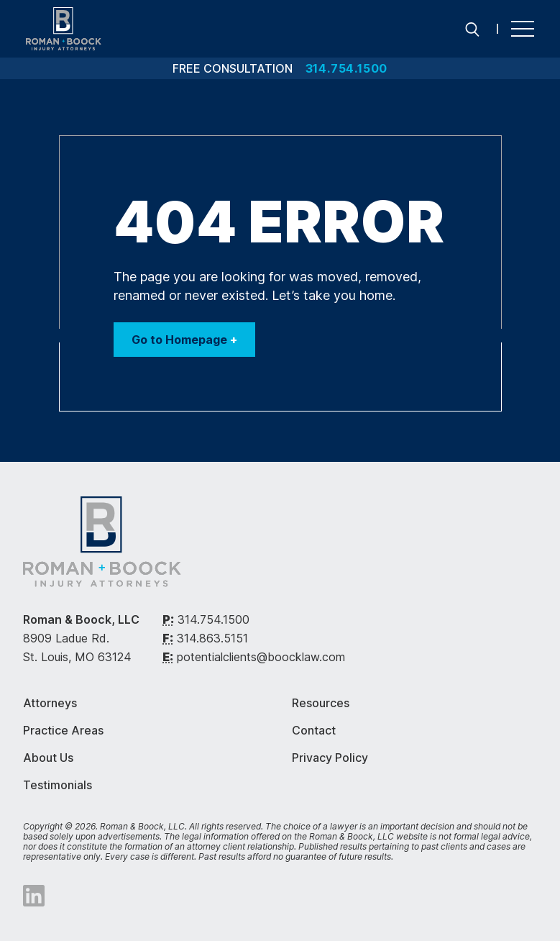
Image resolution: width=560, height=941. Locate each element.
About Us (48, 758)
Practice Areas (63, 730)
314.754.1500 (214, 619)
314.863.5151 (212, 638)
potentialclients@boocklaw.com (261, 657)
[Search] (472, 28)
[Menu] (523, 29)
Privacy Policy (330, 758)
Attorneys (50, 703)
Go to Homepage (184, 340)
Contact (314, 730)
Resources (321, 703)
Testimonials (58, 785)
